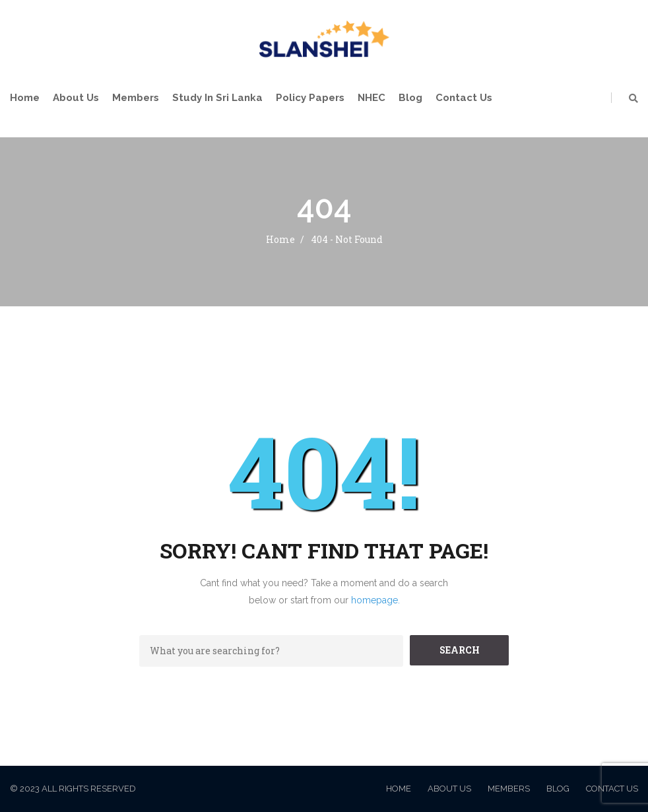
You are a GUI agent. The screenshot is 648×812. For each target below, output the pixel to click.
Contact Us (464, 98)
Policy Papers (310, 98)
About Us (76, 98)
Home (25, 98)
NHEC (372, 98)
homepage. (375, 600)
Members (136, 98)
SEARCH (460, 650)
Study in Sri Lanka (217, 98)
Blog (410, 98)
